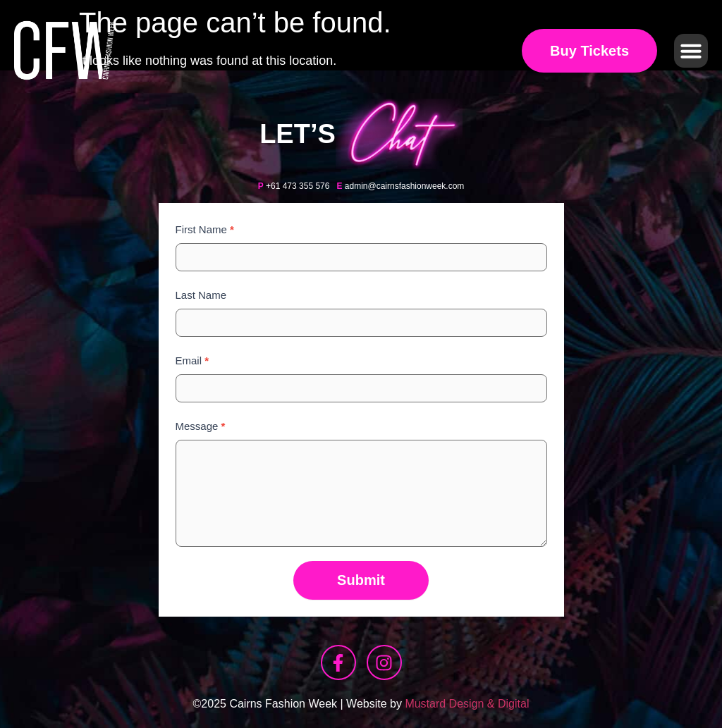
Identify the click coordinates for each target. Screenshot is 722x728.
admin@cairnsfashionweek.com (405, 186)
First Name (205, 229)
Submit (361, 580)
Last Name (201, 295)
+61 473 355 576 (298, 186)
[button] (691, 51)
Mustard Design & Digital (467, 704)
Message (201, 426)
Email (192, 360)
